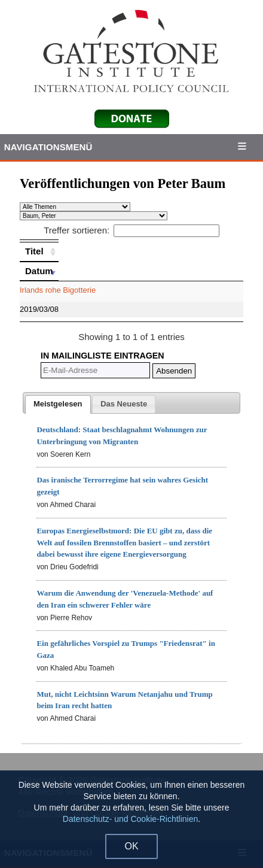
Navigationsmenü (48, 147)
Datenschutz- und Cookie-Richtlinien (130, 819)
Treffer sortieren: (131, 230)
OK (131, 846)
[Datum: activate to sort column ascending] (39, 271)
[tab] (58, 405)
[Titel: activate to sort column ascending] (39, 251)
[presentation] (58, 405)
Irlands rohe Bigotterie (58, 290)
